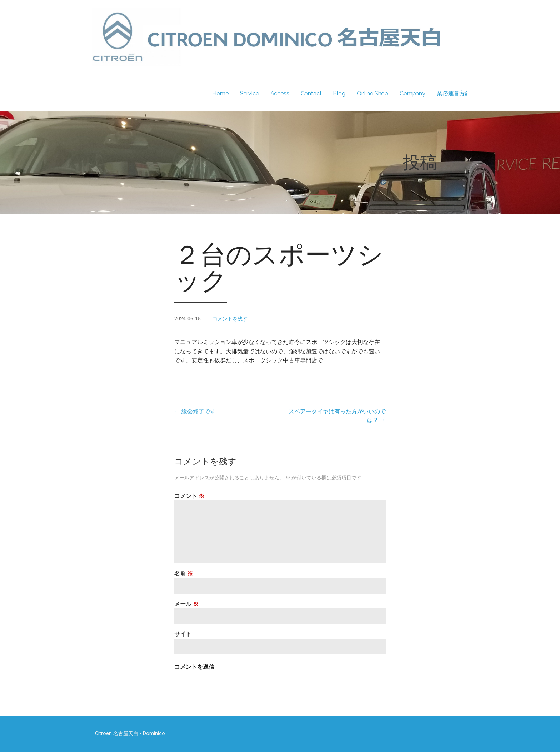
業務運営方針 (454, 93)
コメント (189, 496)
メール (186, 604)
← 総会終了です (195, 411)
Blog (339, 93)
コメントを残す (230, 319)
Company (412, 93)
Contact (311, 93)
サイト (183, 634)
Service (249, 93)
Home (220, 93)
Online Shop (372, 93)
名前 (184, 574)
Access (280, 93)
